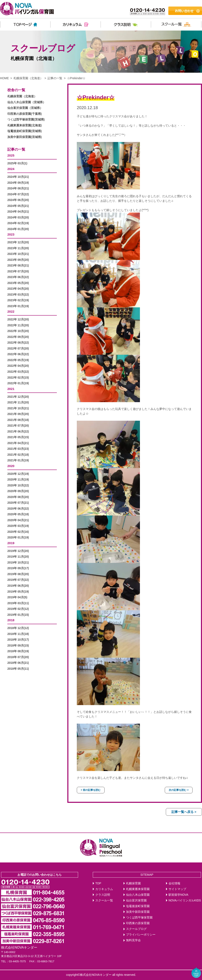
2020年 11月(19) (18, 480)
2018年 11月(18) (18, 634)
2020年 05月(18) (18, 514)
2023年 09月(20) (18, 260)
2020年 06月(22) (18, 509)
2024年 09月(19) (18, 183)
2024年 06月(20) (18, 200)
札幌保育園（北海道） (28, 78)
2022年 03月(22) (18, 372)
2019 (11, 543)
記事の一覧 (55, 78)
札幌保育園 (133, 883)
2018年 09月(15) (18, 646)
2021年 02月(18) (18, 455)
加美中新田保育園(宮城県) (25, 137)
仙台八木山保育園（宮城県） (27, 102)
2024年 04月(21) (18, 212)
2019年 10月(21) (18, 563)
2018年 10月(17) (18, 640)
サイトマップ (177, 889)
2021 (11, 389)
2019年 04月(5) (17, 597)
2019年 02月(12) (18, 609)
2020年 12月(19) (18, 474)
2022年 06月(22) (18, 354)
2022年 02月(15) (18, 378)
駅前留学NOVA (178, 895)
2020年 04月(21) (18, 520)
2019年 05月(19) (18, 592)
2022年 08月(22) (18, 343)
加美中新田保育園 (138, 912)
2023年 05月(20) (18, 283)
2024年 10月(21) (18, 177)
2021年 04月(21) (18, 443)
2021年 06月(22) (18, 432)
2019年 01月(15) (18, 615)
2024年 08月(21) (18, 188)
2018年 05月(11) (18, 669)
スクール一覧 (104, 900)
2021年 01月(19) (18, 460)
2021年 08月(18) (18, 420)
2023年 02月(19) (18, 300)
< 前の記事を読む (91, 790)
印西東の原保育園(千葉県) (25, 114)
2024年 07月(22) (18, 194)
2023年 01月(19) (18, 306)
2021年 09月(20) (18, 414)
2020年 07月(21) (18, 503)
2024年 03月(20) (18, 218)
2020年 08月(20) (18, 497)
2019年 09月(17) (18, 568)
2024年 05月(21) (18, 206)
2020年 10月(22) (18, 485)
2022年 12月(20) (18, 319)
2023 (11, 234)
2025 (11, 155)
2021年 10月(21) (18, 408)
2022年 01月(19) (18, 383)
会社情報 (174, 883)
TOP (98, 883)
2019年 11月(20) (18, 557)
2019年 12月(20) (18, 551)
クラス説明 (103, 895)
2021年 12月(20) (18, 397)
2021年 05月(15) (18, 437)
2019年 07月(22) (18, 580)
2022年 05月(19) (18, 360)
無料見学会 (133, 940)
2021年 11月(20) (18, 402)
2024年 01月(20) (18, 229)
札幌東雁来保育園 (138, 889)
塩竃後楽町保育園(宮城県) (25, 131)
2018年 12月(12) (18, 628)
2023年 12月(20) (18, 242)
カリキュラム (104, 889)
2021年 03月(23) (18, 449)
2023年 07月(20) (18, 271)
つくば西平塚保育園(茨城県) (26, 120)
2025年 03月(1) (17, 163)
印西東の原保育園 (138, 923)
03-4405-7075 (17, 961)
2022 (11, 311)
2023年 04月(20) (18, 289)
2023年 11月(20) (18, 248)
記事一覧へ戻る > (184, 812)
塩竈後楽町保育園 (138, 906)
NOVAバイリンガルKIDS (185, 900)
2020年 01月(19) (18, 538)
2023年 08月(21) (18, 266)
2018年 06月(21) (18, 663)
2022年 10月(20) (18, 331)
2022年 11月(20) (18, 325)
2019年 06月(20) (18, 586)
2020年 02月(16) (18, 532)
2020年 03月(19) (18, 526)
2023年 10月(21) (18, 254)
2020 (11, 466)
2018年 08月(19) (18, 651)
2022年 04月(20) (18, 366)
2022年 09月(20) (18, 337)
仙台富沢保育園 (136, 900)
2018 (11, 620)
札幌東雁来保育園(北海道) (25, 125)
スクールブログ (136, 929)
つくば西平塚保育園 (139, 918)
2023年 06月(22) (18, 277)
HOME (4, 78)
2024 (11, 169)
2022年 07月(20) (18, 349)
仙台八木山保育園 (138, 895)
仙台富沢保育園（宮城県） (25, 108)
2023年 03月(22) (18, 295)
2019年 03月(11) (18, 603)
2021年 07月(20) (18, 426)
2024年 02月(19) (18, 223)
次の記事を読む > (179, 790)
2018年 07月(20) (18, 657)
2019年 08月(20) (18, 574)
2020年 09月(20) (18, 491)
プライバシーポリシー (141, 935)
